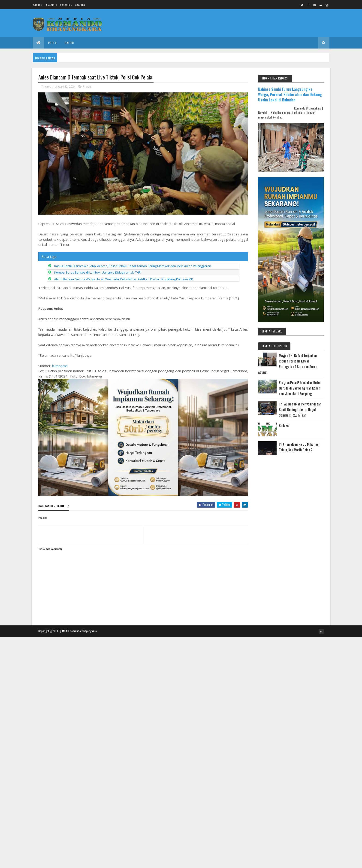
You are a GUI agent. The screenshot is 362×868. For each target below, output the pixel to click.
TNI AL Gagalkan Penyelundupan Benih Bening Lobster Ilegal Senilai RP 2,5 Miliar (300, 409)
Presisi (88, 86)
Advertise (80, 5)
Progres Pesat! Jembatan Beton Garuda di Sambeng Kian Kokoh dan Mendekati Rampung (300, 388)
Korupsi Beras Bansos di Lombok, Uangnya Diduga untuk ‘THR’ (98, 272)
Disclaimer (51, 5)
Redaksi (284, 425)
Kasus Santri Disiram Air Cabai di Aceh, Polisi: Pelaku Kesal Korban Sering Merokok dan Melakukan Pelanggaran (133, 266)
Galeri (69, 43)
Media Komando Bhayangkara (80, 631)
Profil (53, 43)
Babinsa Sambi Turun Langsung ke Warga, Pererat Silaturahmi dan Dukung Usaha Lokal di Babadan (290, 94)
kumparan (60, 366)
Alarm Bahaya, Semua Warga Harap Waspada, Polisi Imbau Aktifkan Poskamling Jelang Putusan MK (124, 279)
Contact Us (66, 5)
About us (37, 5)
